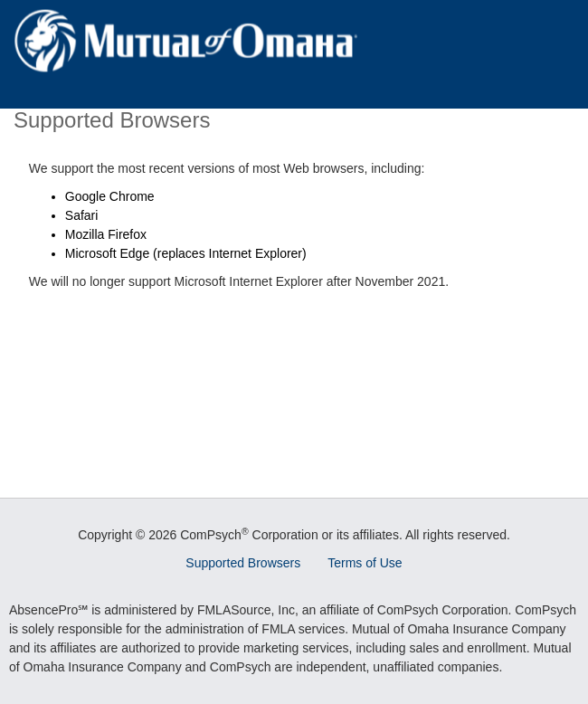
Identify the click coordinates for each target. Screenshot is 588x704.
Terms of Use (365, 563)
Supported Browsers (243, 563)
